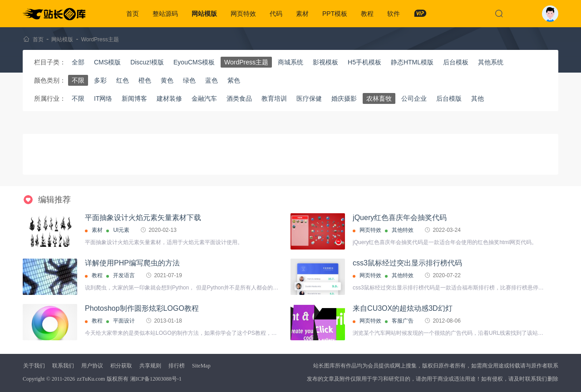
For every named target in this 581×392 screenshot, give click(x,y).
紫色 (234, 80)
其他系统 (491, 62)
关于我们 (34, 366)
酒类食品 (239, 98)
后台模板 (456, 62)
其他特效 (403, 230)
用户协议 (92, 366)
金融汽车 (204, 98)
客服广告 (403, 321)
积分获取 (121, 366)
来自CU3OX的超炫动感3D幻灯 (403, 308)
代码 (276, 14)
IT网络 (103, 98)
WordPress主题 (100, 39)
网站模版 (204, 14)
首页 (133, 14)
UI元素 (121, 230)
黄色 (167, 80)
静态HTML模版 (412, 62)
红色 (123, 80)
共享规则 (150, 366)
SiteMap (201, 366)
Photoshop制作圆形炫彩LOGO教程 (142, 308)
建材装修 (169, 98)
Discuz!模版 (147, 62)
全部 (78, 62)
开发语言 (124, 275)
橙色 (145, 80)
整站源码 (165, 14)
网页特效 (243, 14)
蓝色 (212, 80)
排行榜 (177, 366)
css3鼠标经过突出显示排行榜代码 (407, 263)
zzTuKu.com (91, 379)
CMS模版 (107, 62)
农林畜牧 (379, 98)
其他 (478, 98)
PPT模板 (335, 14)
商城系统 (290, 62)
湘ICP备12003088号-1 (156, 379)
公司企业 (414, 98)
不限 (78, 80)
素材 (302, 14)
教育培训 (274, 98)
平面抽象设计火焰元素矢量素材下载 (143, 218)
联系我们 (63, 366)
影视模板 (325, 62)
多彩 (100, 80)
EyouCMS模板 (194, 62)
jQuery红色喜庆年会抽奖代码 (400, 218)
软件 (394, 14)
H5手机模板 (364, 62)
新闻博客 (134, 98)
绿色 (189, 80)
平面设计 (124, 321)
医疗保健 (309, 98)
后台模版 (449, 98)
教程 (367, 14)
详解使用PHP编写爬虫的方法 (132, 263)
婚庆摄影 (344, 98)
